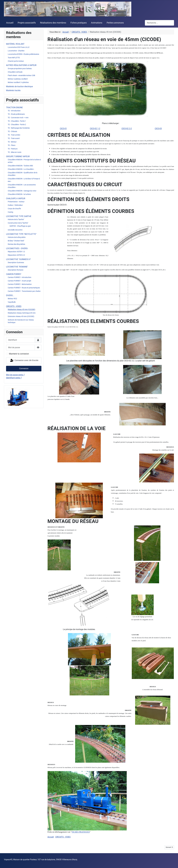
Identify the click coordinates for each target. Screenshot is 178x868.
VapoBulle (12, 302)
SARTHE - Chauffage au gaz (20, 226)
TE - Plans (12, 145)
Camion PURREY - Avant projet (19, 281)
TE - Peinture (13, 149)
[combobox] (159, 23)
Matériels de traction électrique (19, 86)
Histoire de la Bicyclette (17, 237)
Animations (97, 23)
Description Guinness (16, 262)
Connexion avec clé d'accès (24, 361)
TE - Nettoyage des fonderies (19, 128)
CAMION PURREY (14, 274)
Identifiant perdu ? (14, 378)
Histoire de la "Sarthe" (16, 219)
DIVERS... (10, 295)
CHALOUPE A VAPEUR (16, 198)
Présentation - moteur (16, 202)
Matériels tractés (13, 90)
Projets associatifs (27, 23)
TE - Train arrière (14, 135)
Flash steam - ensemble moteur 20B (21, 75)
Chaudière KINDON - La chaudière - (21, 169)
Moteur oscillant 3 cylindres (18, 82)
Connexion (24, 368)
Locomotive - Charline (16, 51)
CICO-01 (63, 129)
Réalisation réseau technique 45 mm (22, 313)
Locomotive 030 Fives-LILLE (19, 47)
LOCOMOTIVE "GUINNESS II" (18, 259)
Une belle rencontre (15, 230)
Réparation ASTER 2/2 (16, 255)
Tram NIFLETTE (14, 58)
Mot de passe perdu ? (15, 375)
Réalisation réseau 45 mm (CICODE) (22, 309)
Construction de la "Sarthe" (18, 223)
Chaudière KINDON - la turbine (19, 194)
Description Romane (16, 270)
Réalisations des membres (53, 23)
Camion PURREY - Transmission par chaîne (24, 291)
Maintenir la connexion (19, 354)
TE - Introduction (14, 111)
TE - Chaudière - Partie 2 (17, 124)
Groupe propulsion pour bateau (20, 68)
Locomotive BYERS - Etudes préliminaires (23, 54)
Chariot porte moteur (16, 61)
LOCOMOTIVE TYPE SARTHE (19, 216)
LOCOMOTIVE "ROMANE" (17, 267)
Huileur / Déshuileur (15, 205)
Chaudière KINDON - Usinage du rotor (22, 191)
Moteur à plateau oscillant (18, 79)
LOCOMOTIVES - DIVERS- (17, 248)
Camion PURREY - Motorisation (20, 284)
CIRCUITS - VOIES (14, 306)
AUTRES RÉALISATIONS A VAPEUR (21, 65)
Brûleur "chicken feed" (16, 241)
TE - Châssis (12, 131)
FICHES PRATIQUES (81, 832)
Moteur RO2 (12, 299)
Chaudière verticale (15, 72)
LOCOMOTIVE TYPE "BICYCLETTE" (21, 234)
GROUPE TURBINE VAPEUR (18, 156)
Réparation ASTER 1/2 (16, 252)
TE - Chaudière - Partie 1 (17, 121)
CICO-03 (158, 129)
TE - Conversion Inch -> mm (18, 118)
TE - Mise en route (15, 152)
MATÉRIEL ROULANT (15, 44)
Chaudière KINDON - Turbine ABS (20, 166)
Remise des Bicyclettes (16, 244)
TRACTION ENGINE (14, 107)
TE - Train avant (14, 138)
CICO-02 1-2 (95, 129)
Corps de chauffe (14, 209)
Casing (10, 212)
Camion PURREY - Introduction (20, 277)
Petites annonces (115, 23)
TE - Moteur (12, 142)
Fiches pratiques (79, 23)
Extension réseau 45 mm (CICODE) (21, 316)
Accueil (10, 23)
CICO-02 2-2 (127, 129)
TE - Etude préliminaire (16, 114)
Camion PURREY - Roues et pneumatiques (24, 288)
